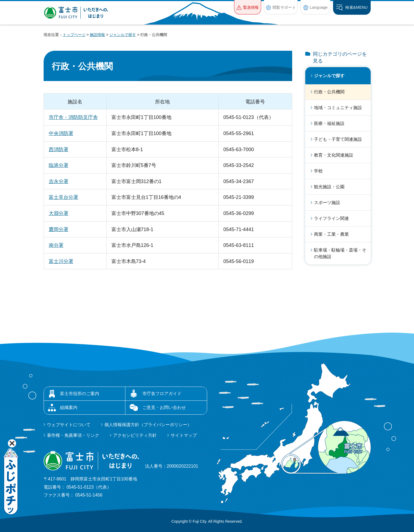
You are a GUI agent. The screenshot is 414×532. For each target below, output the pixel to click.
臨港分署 (59, 165)
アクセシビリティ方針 (135, 435)
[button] (248, 7)
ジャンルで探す (123, 35)
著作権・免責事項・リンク (73, 435)
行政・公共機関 (329, 92)
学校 (318, 171)
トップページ (74, 35)
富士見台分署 (64, 197)
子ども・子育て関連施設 (338, 139)
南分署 (56, 245)
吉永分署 (59, 181)
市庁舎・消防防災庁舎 (73, 117)
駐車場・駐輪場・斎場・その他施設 (340, 253)
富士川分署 (61, 261)
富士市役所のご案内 (80, 394)
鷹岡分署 (59, 229)
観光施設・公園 (329, 187)
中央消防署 (61, 133)
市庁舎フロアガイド (162, 394)
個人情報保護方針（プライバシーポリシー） (148, 425)
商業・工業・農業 (331, 234)
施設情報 (97, 35)
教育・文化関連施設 (334, 155)
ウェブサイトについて (69, 425)
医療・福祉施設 (329, 123)
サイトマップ (184, 435)
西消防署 (59, 150)
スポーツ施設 (327, 203)
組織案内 (69, 407)
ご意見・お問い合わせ (164, 407)
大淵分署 (59, 213)
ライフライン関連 (331, 218)
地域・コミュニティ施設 (338, 108)
